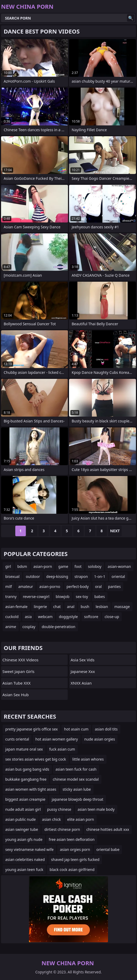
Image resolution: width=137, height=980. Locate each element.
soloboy (95, 566)
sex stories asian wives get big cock (36, 759)
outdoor (33, 576)
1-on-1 (100, 576)
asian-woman (119, 566)
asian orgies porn (75, 849)
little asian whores (88, 759)
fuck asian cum (62, 749)
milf (9, 586)
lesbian (102, 607)
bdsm (22, 566)
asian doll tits (106, 729)
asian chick (52, 819)
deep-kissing (57, 576)
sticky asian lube (77, 789)
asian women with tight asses (31, 789)
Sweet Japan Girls (18, 671)
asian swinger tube (22, 829)
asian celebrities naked (25, 859)
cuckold (12, 617)
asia (28, 617)
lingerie (40, 607)
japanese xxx (83, 671)
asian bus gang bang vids (27, 769)
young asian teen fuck (24, 870)
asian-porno (50, 586)
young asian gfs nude (24, 839)
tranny (11, 597)
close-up (112, 617)
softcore (91, 617)
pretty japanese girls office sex (31, 729)
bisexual (12, 576)
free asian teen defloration (72, 839)
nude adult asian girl (23, 809)
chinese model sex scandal (76, 779)
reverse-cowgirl (36, 597)
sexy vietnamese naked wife (29, 849)
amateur (26, 586)
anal (71, 607)
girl (8, 566)
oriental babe (108, 849)
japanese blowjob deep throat (77, 799)
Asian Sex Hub (16, 695)
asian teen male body (96, 809)
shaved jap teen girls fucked (75, 859)
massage (122, 607)
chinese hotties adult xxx (108, 829)
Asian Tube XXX (16, 683)
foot (78, 566)
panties (114, 586)
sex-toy (82, 597)
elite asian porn (81, 819)
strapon (81, 576)
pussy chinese (59, 809)
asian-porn (43, 566)
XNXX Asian (81, 683)
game (63, 566)
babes (100, 597)
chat (57, 607)
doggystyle (68, 617)
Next (115, 531)
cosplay (29, 627)
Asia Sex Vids (82, 660)
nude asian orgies (100, 739)
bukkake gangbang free (26, 779)
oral (98, 586)
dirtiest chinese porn (62, 829)
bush (85, 607)
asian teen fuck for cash (76, 769)
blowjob (62, 597)
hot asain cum (76, 729)
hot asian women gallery (57, 739)
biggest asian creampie (25, 799)
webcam (45, 617)
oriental (118, 576)
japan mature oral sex (24, 749)
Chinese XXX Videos (20, 660)
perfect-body (78, 586)
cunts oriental (17, 739)
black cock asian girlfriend (72, 870)
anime (11, 627)
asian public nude (21, 819)
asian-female (16, 607)
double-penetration (58, 627)
